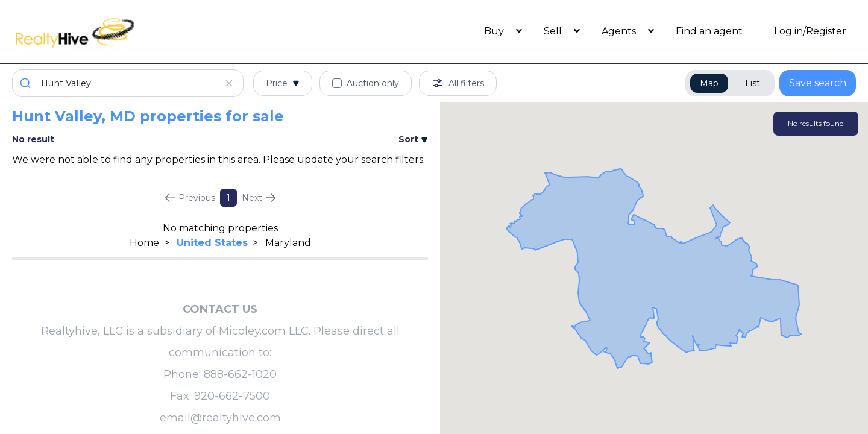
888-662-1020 (240, 374)
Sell (554, 31)
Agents (620, 31)
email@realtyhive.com (220, 418)
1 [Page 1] (228, 198)
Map (709, 83)
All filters (458, 83)
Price (283, 83)
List (753, 83)
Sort (413, 139)
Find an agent (709, 31)
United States (212, 243)
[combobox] (128, 83)
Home (144, 243)
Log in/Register (810, 31)
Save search (818, 83)
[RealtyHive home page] (118, 32)
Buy (495, 31)
